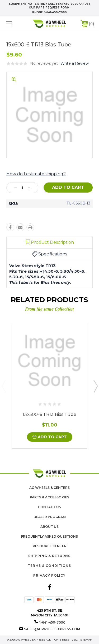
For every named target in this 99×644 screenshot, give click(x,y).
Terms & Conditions (49, 566)
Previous (4, 386)
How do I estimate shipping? (36, 174)
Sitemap (86, 640)
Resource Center (50, 546)
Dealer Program (50, 517)
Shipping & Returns (49, 556)
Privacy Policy (49, 575)
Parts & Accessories (49, 497)
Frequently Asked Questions (49, 536)
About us (49, 527)
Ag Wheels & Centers (49, 488)
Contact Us (49, 507)
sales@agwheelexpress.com (52, 629)
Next (95, 386)
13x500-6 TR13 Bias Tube (49, 414)
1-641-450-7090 (56, 12)
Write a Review (75, 63)
